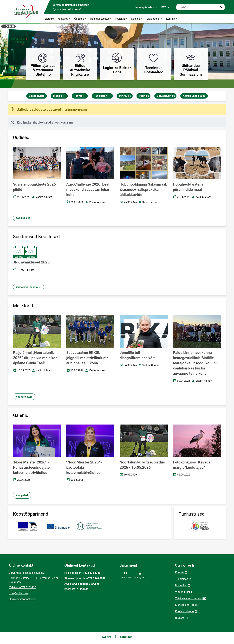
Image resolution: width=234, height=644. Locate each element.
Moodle (60, 96)
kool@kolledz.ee (19, 593)
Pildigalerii (181, 585)
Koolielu (137, 19)
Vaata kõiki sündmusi (29, 287)
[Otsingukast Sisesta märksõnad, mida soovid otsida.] (201, 7)
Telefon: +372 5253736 (23, 587)
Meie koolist (155, 19)
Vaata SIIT (67, 123)
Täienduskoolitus (101, 19)
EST (166, 7)
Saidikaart (126, 637)
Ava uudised (23, 218)
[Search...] (222, 7)
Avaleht (50, 19)
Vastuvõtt (64, 19)
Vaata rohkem (24, 397)
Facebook (126, 575)
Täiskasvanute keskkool (189, 598)
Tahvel (81, 96)
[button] (7, 26)
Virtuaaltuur (167, 96)
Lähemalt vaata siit (76, 110)
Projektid (122, 19)
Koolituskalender (185, 611)
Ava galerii (22, 495)
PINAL (126, 96)
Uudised (180, 618)
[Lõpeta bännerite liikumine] (3, 26)
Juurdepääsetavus (146, 7)
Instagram (140, 575)
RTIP (145, 96)
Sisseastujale (37, 96)
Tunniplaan (103, 96)
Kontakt (172, 19)
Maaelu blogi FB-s (185, 605)
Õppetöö (80, 19)
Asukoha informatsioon (23, 599)
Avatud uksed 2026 (194, 96)
